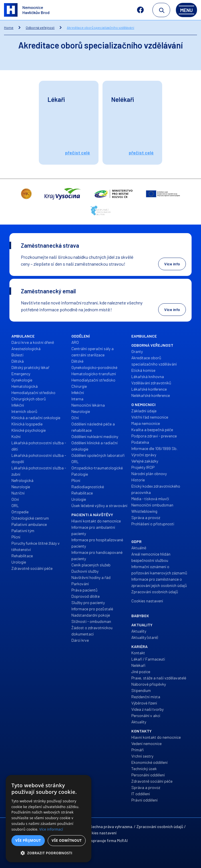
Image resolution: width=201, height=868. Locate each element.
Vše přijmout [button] (28, 840)
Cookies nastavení (100, 833)
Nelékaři (122, 99)
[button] (49, 853)
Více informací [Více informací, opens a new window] (51, 829)
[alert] (49, 819)
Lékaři (56, 99)
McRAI (122, 840)
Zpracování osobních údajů (160, 826)
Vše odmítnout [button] (67, 840)
